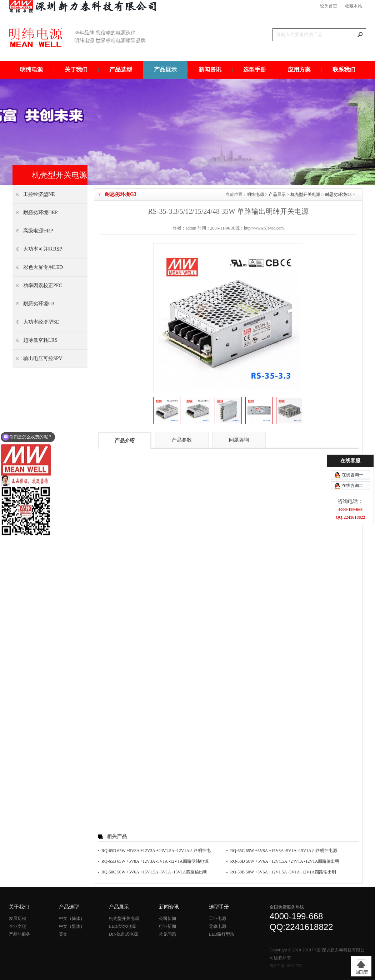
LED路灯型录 (222, 934)
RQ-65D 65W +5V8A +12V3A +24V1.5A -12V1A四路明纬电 (156, 851)
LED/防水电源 (122, 926)
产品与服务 (20, 934)
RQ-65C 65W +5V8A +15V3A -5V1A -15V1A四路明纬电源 (284, 851)
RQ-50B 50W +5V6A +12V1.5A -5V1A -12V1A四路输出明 (283, 872)
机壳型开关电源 (305, 194)
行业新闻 (167, 926)
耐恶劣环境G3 (338, 194)
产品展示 (165, 70)
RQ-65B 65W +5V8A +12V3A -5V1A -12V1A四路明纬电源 (155, 861)
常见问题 (167, 934)
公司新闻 (167, 919)
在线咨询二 (352, 419)
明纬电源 (31, 70)
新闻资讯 (210, 70)
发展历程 (17, 919)
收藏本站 (354, 6)
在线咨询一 (352, 408)
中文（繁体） (72, 926)
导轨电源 (217, 926)
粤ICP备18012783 (286, 966)
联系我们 (344, 70)
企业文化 (17, 926)
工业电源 (217, 919)
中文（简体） (72, 919)
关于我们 (76, 70)
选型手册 (255, 70)
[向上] (361, 966)
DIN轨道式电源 (123, 934)
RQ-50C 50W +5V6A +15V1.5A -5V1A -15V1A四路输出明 (154, 872)
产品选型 (121, 70)
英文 (63, 934)
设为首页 (329, 6)
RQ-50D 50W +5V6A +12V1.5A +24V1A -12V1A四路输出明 (285, 861)
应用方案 (299, 70)
